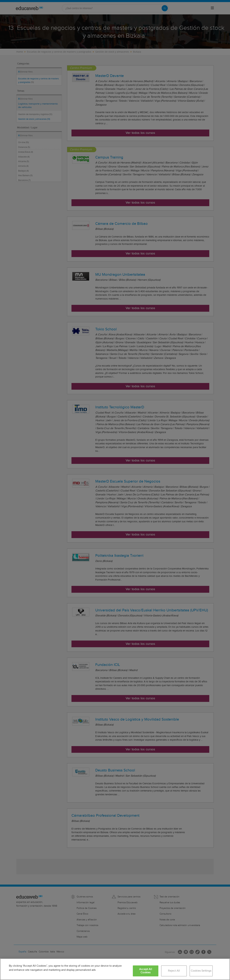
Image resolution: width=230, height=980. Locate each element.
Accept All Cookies (146, 971)
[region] (115, 969)
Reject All (174, 971)
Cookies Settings (201, 971)
